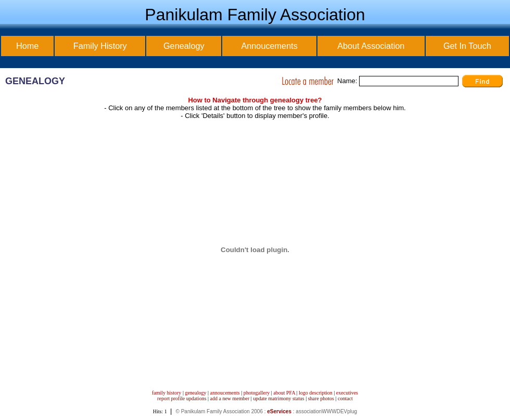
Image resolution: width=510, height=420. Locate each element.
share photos (321, 398)
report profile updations (182, 398)
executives (347, 393)
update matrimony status (278, 398)
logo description (316, 393)
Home (27, 46)
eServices (279, 411)
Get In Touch (467, 46)
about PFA (284, 393)
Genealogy (184, 46)
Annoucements (269, 46)
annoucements (225, 393)
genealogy (195, 393)
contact (345, 398)
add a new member (230, 398)
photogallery (257, 393)
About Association (371, 46)
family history (167, 393)
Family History (100, 46)
